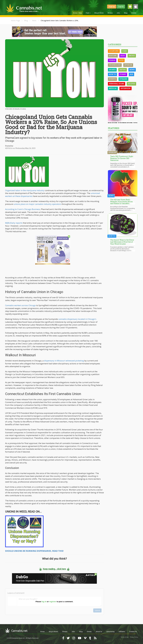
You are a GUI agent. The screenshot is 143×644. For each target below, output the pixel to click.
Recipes (131, 84)
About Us (99, 631)
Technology (115, 65)
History (113, 56)
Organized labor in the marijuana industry (25, 190)
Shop (126, 13)
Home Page (15, 21)
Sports (112, 70)
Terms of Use (125, 637)
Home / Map (77, 13)
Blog (26, 21)
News (34, 21)
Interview (126, 88)
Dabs (125, 51)
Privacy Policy (134, 637)
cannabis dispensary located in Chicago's (77, 319)
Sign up (112, 6)
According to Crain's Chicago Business (23, 209)
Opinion (128, 65)
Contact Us (133, 631)
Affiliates (122, 631)
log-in (44, 602)
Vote (121, 60)
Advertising (110, 631)
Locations (114, 51)
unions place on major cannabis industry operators (37, 204)
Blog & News (99, 13)
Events (134, 13)
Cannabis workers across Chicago (20, 305)
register (53, 602)
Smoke (132, 56)
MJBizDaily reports (14, 223)
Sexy (123, 56)
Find (88, 13)
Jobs (118, 13)
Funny (123, 74)
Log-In (121, 6)
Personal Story (117, 84)
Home (42, 631)
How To (112, 74)
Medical (113, 88)
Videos (112, 60)
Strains (110, 13)
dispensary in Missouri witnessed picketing (64, 361)
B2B (131, 74)
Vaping (123, 70)
